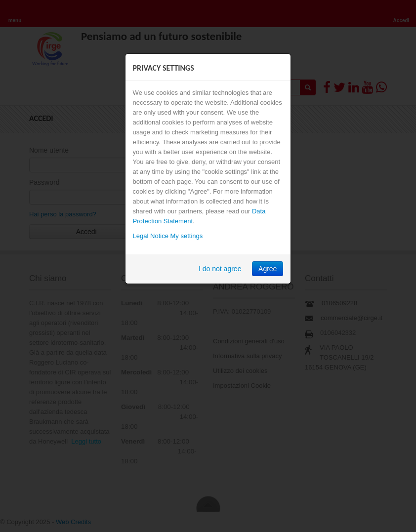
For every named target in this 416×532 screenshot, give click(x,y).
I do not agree (220, 269)
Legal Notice (151, 236)
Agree (268, 269)
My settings (187, 236)
